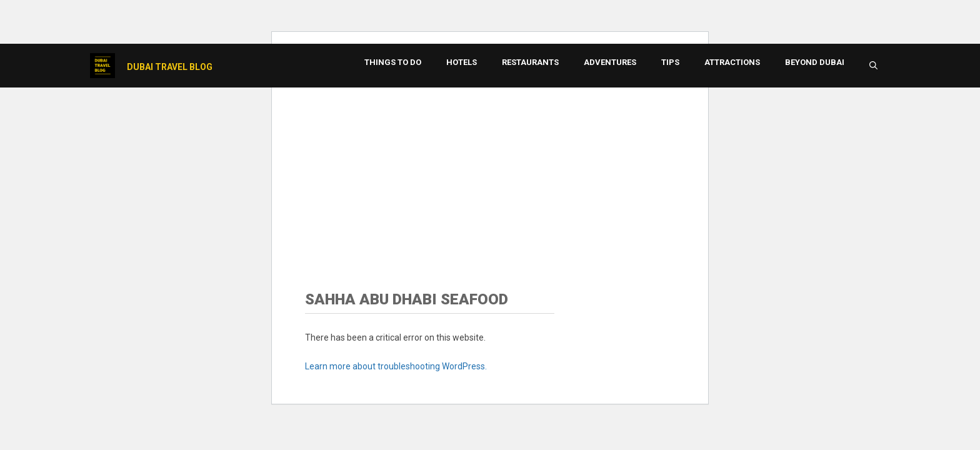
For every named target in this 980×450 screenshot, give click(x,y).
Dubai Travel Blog (170, 67)
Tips (670, 62)
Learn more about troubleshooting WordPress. (396, 366)
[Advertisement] (490, 172)
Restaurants (530, 62)
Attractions (732, 62)
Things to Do (393, 62)
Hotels (462, 62)
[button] (873, 66)
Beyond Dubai (815, 62)
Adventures (610, 62)
